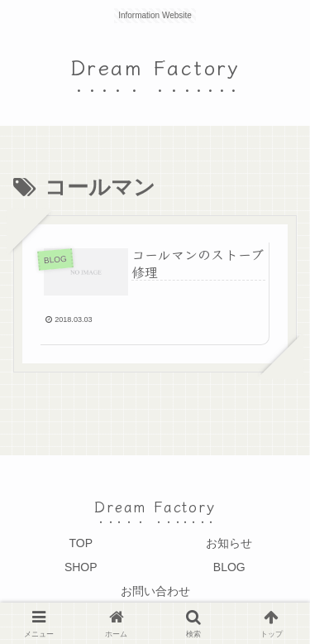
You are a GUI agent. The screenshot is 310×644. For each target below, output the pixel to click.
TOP (81, 543)
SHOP (81, 567)
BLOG (229, 567)
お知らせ (229, 543)
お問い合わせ (155, 591)
